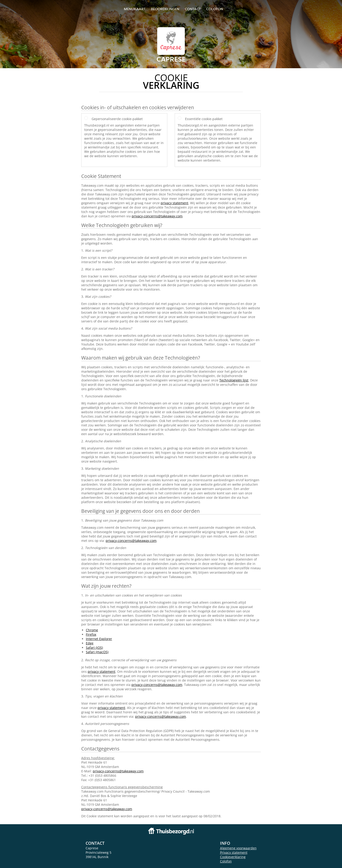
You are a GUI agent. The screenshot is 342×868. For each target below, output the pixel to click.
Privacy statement (234, 852)
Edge (90, 643)
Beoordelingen (165, 9)
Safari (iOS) (94, 648)
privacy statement (174, 203)
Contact (193, 9)
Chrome (92, 630)
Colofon (226, 861)
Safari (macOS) (97, 652)
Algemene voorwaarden (238, 848)
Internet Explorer (99, 639)
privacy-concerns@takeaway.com (157, 216)
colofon (215, 9)
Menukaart (135, 9)
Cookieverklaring (233, 857)
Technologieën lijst (234, 380)
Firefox (91, 634)
